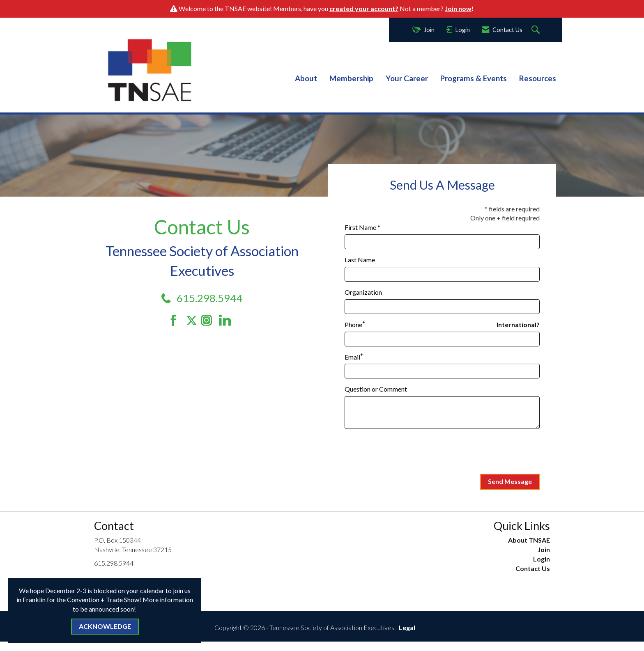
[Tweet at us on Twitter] (193, 320)
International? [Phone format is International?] (518, 324)
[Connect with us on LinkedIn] (227, 320)
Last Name (360, 260)
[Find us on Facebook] (176, 320)
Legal (407, 627)
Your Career (407, 78)
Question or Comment (376, 389)
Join (544, 549)
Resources (538, 78)
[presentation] (407, 452)
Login (542, 559)
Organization (363, 292)
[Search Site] (537, 30)
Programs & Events (474, 78)
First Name (360, 227)
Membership (351, 78)
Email (352, 357)
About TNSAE (529, 540)
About (306, 78)
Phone (353, 324)
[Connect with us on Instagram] (209, 320)
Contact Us (533, 568)
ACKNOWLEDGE (105, 626)
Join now (458, 8)
